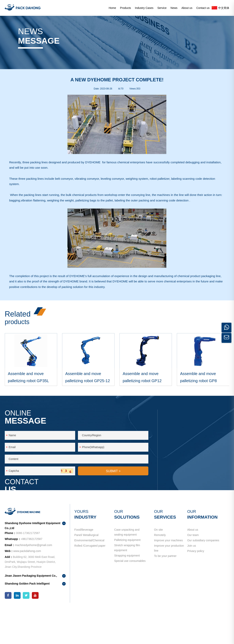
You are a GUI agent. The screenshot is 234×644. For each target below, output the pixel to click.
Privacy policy (196, 595)
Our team (193, 571)
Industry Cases (144, 8)
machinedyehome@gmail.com (193, 486)
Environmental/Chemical (89, 579)
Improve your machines (169, 579)
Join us (191, 587)
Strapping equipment (127, 597)
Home (112, 8)
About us (187, 8)
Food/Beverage (84, 563)
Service (162, 8)
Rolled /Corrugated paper (90, 587)
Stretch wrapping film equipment (127, 586)
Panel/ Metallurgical (86, 571)
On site (158, 563)
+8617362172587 (204, 472)
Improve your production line (169, 589)
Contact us (203, 8)
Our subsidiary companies (203, 579)
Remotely (160, 571)
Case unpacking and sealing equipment (127, 565)
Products (126, 8)
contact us (181, 503)
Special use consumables (130, 605)
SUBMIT (113, 508)
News (174, 8)
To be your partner (165, 600)
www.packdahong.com (27, 584)
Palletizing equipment (127, 576)
